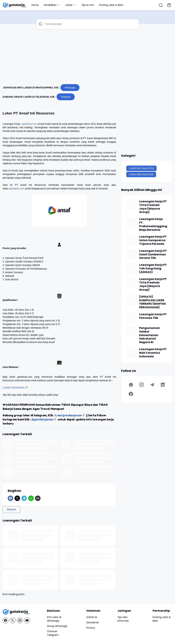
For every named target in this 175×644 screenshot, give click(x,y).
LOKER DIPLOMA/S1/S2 (141, 168)
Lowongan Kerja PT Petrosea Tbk (153, 316)
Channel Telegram (53, 633)
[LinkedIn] (163, 385)
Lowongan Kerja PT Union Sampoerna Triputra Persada (153, 240)
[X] (17, 498)
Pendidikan (52, 5)
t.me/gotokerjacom (68, 415)
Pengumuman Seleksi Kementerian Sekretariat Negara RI (150, 335)
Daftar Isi (92, 617)
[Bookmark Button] (169, 5)
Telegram (66, 97)
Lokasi (71, 5)
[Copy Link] (38, 498)
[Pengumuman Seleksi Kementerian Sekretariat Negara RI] (131, 331)
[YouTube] (27, 620)
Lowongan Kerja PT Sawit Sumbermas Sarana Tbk (153, 255)
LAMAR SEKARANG (14, 388)
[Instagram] (142, 385)
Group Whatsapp (57, 626)
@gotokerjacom (42, 419)
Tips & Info (88, 5)
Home (35, 5)
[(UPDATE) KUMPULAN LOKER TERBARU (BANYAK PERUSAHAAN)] (131, 300)
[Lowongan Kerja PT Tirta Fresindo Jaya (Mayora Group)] (131, 205)
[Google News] (131, 385)
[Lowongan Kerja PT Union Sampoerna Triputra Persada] (131, 240)
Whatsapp (70, 88)
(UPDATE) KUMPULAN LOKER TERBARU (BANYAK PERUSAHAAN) (153, 302)
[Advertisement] (87, 58)
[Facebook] (10, 498)
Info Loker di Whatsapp (54, 619)
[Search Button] (161, 5)
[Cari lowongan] (90, 24)
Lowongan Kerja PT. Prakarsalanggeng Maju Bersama (153, 225)
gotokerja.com (29, 124)
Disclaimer (93, 622)
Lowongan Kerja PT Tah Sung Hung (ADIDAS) (153, 269)
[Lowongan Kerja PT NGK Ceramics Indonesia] (131, 353)
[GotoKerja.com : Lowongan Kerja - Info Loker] (16, 612)
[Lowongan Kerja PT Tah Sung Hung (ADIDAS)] (131, 268)
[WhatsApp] (31, 498)
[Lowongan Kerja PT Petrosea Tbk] (131, 318)
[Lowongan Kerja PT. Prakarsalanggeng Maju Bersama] (131, 223)
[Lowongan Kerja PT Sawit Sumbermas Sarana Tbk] (131, 254)
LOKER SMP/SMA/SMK (141, 174)
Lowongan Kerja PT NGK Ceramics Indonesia (153, 353)
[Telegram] (24, 498)
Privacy (91, 628)
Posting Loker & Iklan (111, 5)
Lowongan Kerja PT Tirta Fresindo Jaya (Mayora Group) (153, 207)
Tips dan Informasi (123, 619)
